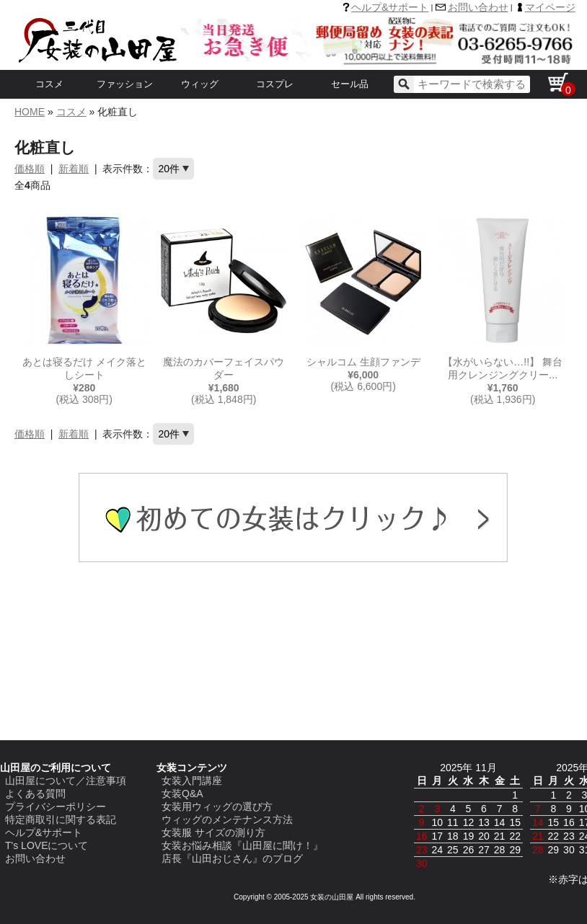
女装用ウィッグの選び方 (217, 807)
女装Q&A (182, 794)
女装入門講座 (192, 781)
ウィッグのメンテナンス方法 (227, 819)
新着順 (74, 169)
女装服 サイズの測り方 (213, 832)
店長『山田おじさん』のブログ (232, 858)
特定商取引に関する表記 (61, 819)
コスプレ (275, 84)
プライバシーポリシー (56, 807)
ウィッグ (200, 84)
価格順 (30, 169)
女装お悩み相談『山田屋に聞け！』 (242, 845)
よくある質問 (35, 794)
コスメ (49, 84)
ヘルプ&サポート (390, 7)
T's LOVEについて (47, 845)
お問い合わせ (478, 7)
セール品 (350, 84)
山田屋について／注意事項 (66, 781)
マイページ (550, 7)
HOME (30, 112)
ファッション (125, 84)
